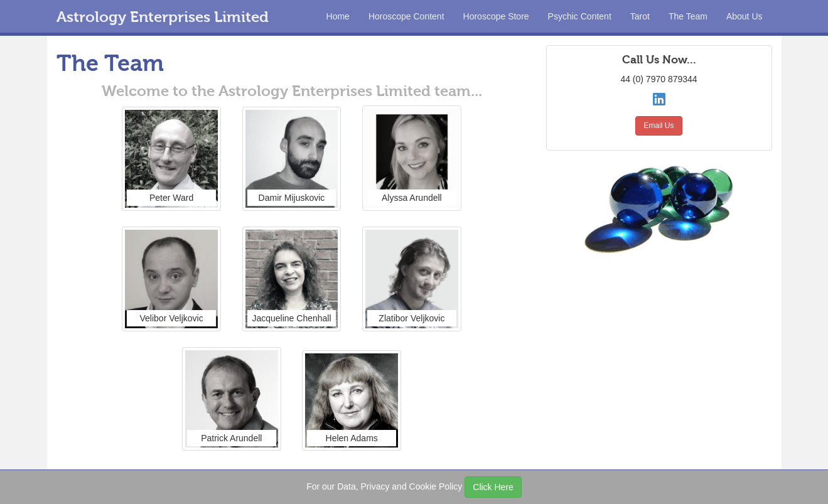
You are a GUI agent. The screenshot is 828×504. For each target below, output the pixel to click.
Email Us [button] (659, 126)
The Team (688, 16)
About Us (745, 16)
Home (338, 16)
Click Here (493, 487)
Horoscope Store (496, 16)
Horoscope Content (406, 16)
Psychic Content (580, 16)
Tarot (640, 16)
